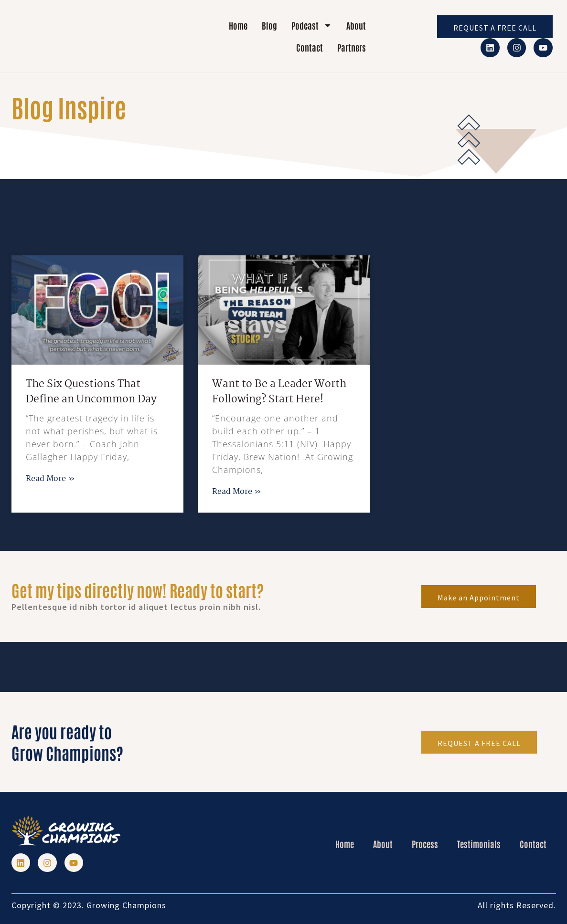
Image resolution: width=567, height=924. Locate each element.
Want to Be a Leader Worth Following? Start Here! (279, 392)
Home (238, 25)
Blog (269, 25)
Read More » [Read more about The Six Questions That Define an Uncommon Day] (50, 479)
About (356, 25)
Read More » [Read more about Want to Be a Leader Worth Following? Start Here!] (237, 492)
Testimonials (479, 844)
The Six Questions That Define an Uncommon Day (92, 392)
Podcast (312, 25)
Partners (352, 47)
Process (425, 844)
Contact (310, 47)
